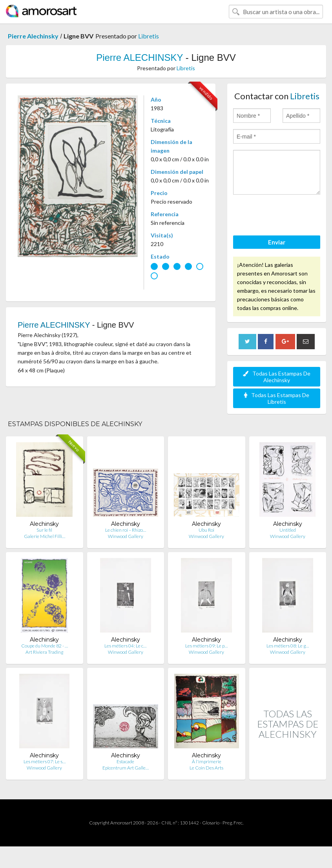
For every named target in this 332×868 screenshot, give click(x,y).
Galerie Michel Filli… (45, 536)
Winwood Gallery (126, 536)
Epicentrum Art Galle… (126, 768)
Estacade (125, 761)
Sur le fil (44, 530)
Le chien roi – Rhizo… (126, 530)
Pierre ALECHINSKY (140, 57)
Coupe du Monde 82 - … (45, 646)
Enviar (277, 242)
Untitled (288, 530)
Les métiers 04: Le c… (125, 646)
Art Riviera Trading (44, 652)
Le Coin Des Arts (206, 768)
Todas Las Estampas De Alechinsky (277, 377)
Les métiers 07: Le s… (45, 761)
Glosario (211, 823)
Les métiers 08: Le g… (288, 646)
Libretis (149, 36)
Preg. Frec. (233, 823)
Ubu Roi (206, 530)
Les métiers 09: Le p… (206, 646)
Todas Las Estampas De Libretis (277, 398)
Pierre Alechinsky (33, 36)
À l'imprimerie (207, 761)
